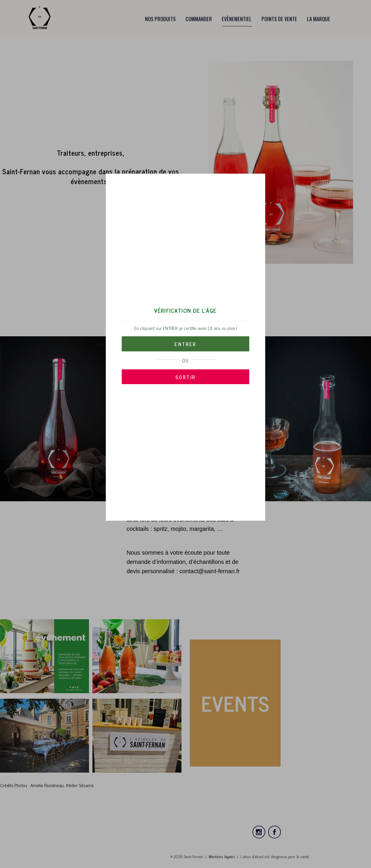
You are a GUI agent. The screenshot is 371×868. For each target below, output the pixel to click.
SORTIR (185, 377)
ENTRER (185, 344)
